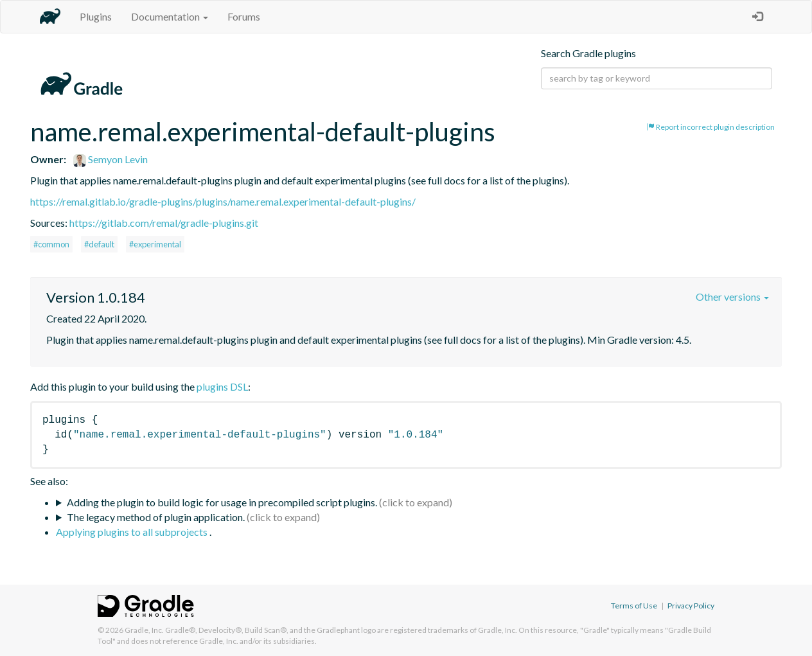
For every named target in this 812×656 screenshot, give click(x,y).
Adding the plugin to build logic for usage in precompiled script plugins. (222, 502)
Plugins (96, 16)
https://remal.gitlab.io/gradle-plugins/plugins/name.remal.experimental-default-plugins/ (223, 201)
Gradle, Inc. (144, 630)
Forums (244, 16)
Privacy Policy (691, 606)
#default (99, 244)
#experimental (155, 244)
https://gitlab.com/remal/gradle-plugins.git (164, 223)
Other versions (732, 297)
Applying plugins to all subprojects (133, 532)
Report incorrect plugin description (711, 127)
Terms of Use (634, 606)
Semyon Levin (110, 159)
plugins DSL (222, 386)
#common (51, 244)
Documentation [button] (170, 16)
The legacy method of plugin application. (156, 517)
